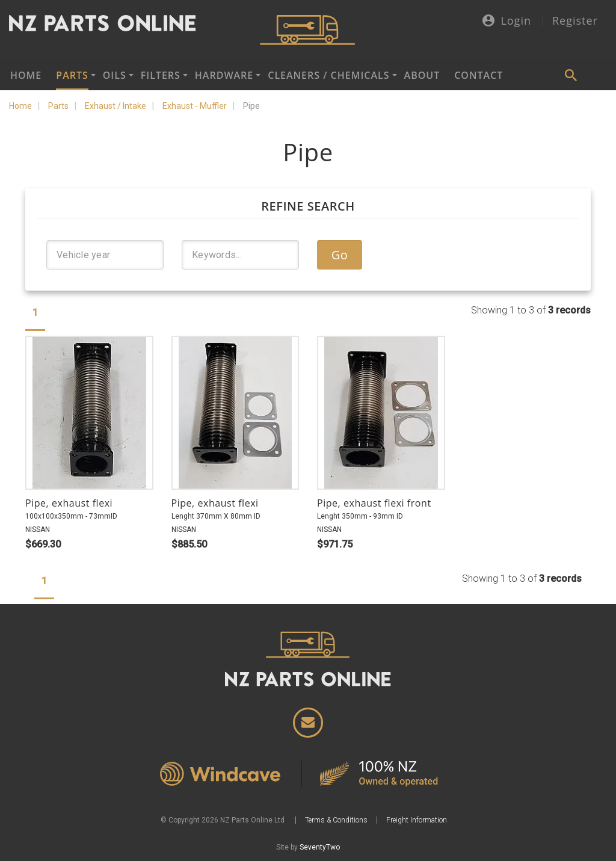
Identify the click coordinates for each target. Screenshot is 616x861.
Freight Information (417, 820)
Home (26, 75)
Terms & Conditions (336, 820)
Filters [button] (161, 75)
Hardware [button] (224, 75)
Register (575, 20)
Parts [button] (72, 75)
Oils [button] (115, 75)
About (422, 75)
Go (340, 255)
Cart (601, 75)
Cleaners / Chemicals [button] (328, 75)
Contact (479, 75)
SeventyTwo (320, 847)
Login (507, 21)
